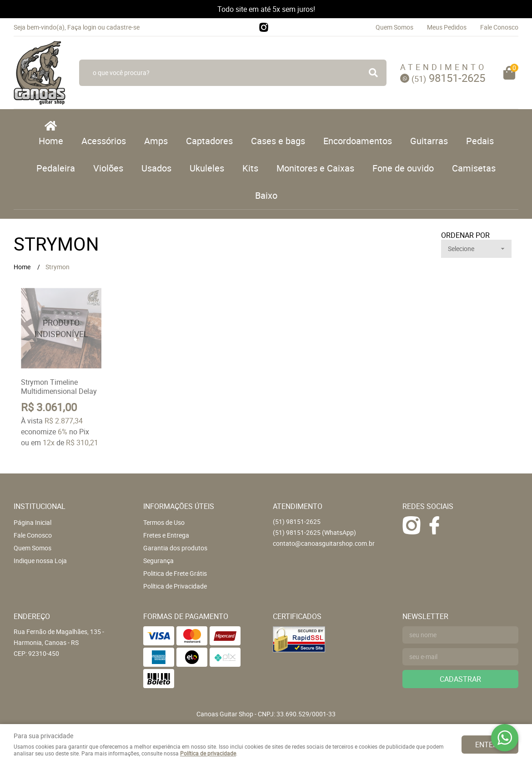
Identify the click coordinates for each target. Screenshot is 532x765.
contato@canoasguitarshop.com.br (324, 543)
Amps (156, 141)
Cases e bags (278, 141)
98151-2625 (448, 78)
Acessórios (104, 141)
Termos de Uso (164, 522)
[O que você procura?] (373, 73)
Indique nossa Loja (40, 561)
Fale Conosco (499, 27)
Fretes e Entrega (166, 535)
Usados (156, 168)
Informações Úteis (179, 506)
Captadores (209, 141)
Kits (250, 168)
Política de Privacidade (175, 586)
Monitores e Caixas (315, 168)
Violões (108, 168)
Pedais (480, 141)
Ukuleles (207, 168)
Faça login (82, 27)
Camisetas (474, 168)
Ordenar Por (465, 235)
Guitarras (429, 141)
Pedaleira (56, 168)
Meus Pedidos (447, 27)
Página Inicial (33, 522)
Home (51, 141)
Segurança (158, 561)
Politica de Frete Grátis (175, 573)
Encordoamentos (358, 141)
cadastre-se (123, 27)
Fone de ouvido (403, 168)
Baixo (266, 195)
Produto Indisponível (61, 328)
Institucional (40, 506)
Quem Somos (394, 27)
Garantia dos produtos (175, 548)
